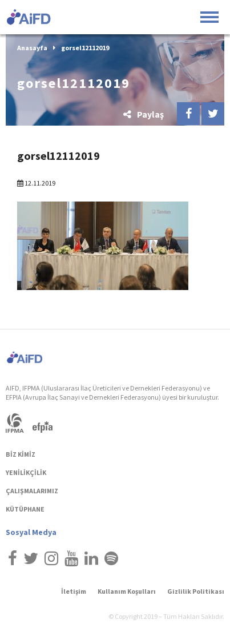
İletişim (74, 591)
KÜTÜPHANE (25, 509)
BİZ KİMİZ (21, 454)
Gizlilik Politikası (196, 591)
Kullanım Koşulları (127, 591)
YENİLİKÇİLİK (26, 472)
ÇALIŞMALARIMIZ (32, 491)
